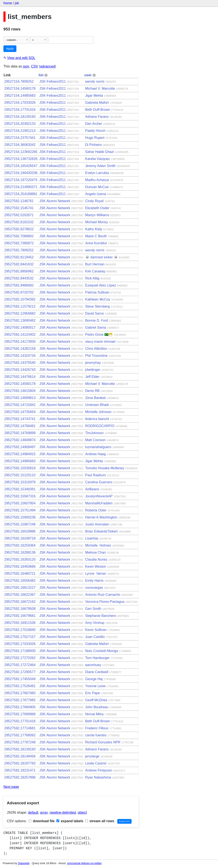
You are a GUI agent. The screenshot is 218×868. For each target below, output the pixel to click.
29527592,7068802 (19, 236)
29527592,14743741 (20, 419)
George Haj (94, 679)
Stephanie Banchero (101, 616)
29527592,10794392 (20, 299)
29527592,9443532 (19, 278)
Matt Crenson (95, 440)
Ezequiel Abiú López (101, 285)
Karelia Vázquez (98, 159)
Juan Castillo (95, 637)
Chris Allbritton (96, 349)
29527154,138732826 (21, 159)
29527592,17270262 (20, 658)
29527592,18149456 (20, 756)
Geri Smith (93, 609)
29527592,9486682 (19, 285)
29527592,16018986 (20, 531)
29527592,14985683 (20, 461)
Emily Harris (94, 581)
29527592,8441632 (19, 264)
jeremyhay (93, 363)
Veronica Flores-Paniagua (105, 602)
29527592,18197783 (20, 763)
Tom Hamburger (97, 658)
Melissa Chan (95, 552)
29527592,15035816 (20, 468)
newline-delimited (63, 813)
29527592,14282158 (20, 349)
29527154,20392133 (20, 124)
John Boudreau (97, 707)
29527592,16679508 (20, 609)
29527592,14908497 (20, 447)
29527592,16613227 (20, 588)
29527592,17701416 (20, 721)
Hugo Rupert (95, 138)
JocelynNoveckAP (99, 496)
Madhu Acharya (97, 180)
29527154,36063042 (20, 145)
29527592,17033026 (20, 644)
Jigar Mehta (94, 96)
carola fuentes (96, 735)
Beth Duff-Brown (98, 110)
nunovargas (94, 588)
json (26, 66)
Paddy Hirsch (95, 131)
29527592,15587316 (20, 496)
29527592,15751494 (20, 510)
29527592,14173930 (20, 342)
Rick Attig (92, 278)
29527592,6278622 (19, 229)
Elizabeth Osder (97, 208)
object (82, 813)
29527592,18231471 (20, 770)
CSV (35, 66)
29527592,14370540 (20, 363)
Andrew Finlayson (99, 770)
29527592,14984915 (20, 454)
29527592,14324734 (20, 356)
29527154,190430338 (21, 173)
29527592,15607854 (20, 503)
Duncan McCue (97, 187)
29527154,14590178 (20, 89)
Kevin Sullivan (96, 630)
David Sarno (95, 313)
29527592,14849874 (20, 440)
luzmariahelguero (98, 447)
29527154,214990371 (21, 187)
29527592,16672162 (20, 602)
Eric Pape (93, 693)
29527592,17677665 (20, 700)
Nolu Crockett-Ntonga (102, 651)
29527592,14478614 (20, 377)
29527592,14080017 (20, 327)
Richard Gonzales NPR (103, 742)
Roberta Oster (96, 510)
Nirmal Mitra (94, 714)
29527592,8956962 (19, 271)
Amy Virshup (95, 623)
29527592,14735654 (20, 412)
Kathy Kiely (94, 229)
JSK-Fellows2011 (53, 81)
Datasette (24, 863)
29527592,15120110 (20, 475)
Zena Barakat (95, 398)
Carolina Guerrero (99, 482)
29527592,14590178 (20, 384)
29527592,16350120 (20, 559)
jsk (17, 3)
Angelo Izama (96, 194)
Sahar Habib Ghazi (100, 152)
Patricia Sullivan (97, 292)
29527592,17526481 (20, 686)
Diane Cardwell (97, 672)
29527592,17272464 (20, 665)
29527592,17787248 (20, 742)
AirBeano (92, 489)
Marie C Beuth (96, 236)
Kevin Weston (96, 566)
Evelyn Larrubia (97, 173)
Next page (11, 787)
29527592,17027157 (20, 637)
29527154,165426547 (21, 166)
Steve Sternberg (98, 306)
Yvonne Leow (95, 686)
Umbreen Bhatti (97, 405)
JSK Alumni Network (55, 201)
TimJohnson (94, 433)
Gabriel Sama (96, 327)
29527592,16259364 (20, 545)
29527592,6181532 (19, 222)
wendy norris (95, 81)
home (8, 3)
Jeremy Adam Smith (100, 166)
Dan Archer (94, 124)
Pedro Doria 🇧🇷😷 (99, 335)
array (44, 813)
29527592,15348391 (20, 489)
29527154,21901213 (20, 131)
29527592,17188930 (20, 651)
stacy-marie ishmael (100, 342)
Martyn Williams (97, 215)
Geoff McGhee (96, 700)
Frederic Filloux (97, 728)
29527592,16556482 (20, 581)
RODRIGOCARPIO (100, 426)
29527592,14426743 (20, 370)
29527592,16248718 (20, 538)
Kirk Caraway (95, 271)
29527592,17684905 (20, 707)
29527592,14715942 (20, 405)
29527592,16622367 (20, 595)
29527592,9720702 (19, 292)
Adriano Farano (97, 117)
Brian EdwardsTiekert (101, 531)
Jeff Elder (92, 377)
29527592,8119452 (19, 257)
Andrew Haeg (95, 454)
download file (42, 821)
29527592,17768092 (20, 735)
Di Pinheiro (93, 145)
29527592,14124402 (20, 335)
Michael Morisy (97, 222)
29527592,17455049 (20, 679)
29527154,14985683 (20, 96)
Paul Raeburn (96, 475)
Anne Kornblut (96, 243)
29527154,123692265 (21, 152)
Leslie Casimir (96, 763)
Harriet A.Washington (101, 517)
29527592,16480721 (20, 574)
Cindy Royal (94, 201)
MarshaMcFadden (99, 503)
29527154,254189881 (21, 194)
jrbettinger (93, 370)
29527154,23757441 (20, 138)
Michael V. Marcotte (100, 89)
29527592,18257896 (20, 777)
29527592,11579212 (20, 306)
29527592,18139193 (20, 749)
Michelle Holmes (98, 545)
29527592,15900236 (20, 517)
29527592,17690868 (20, 714)
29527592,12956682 (20, 313)
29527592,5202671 (19, 215)
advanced (48, 66)
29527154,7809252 (19, 81)
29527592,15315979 (20, 482)
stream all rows (100, 821)
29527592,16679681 (20, 616)
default (33, 813)
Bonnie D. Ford (97, 320)
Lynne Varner (96, 574)
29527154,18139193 (20, 117)
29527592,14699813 (20, 398)
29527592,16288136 (20, 552)
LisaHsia (92, 538)
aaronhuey (93, 665)
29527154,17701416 (20, 110)
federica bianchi (97, 419)
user (88, 75)
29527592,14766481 (20, 426)
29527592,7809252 (19, 250)
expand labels (70, 821)
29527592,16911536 (20, 623)
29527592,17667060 (20, 693)
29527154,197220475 (21, 180)
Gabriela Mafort (97, 103)
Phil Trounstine (96, 356)
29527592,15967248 (20, 524)
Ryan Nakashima (98, 777)
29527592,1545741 (19, 208)
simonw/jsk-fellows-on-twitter (84, 863)
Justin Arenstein (97, 524)
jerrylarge (92, 756)
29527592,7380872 (19, 243)
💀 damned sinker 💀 (102, 257)
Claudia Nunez (96, 559)
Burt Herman (95, 264)
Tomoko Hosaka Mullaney (105, 468)
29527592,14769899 (20, 433)
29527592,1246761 (19, 201)
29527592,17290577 (20, 672)
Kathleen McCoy (98, 299)
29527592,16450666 (20, 566)
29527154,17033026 (20, 103)
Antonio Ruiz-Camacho (103, 595)
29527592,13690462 (20, 320)
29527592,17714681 (20, 728)
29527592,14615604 (20, 391)
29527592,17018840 (20, 630)
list (41, 75)
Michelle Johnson (98, 412)
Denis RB (92, 391)
